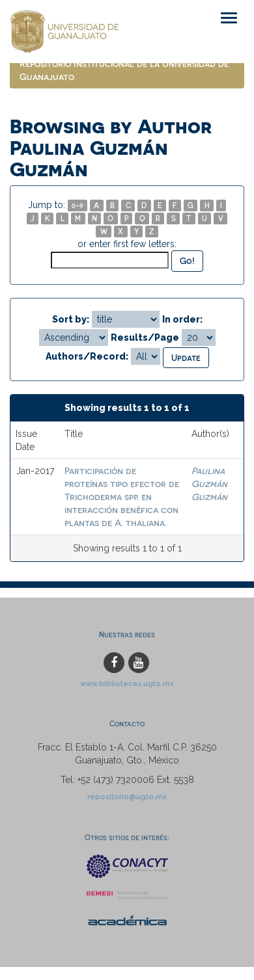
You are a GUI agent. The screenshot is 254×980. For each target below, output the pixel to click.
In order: (182, 319)
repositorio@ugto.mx (127, 797)
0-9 (78, 205)
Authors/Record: (87, 356)
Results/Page (145, 338)
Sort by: (71, 319)
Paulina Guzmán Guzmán (209, 483)
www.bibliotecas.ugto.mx (127, 683)
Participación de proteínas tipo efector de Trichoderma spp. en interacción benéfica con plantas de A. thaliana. (122, 497)
